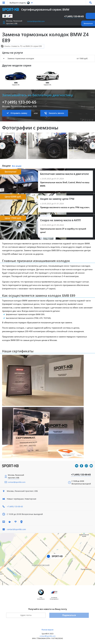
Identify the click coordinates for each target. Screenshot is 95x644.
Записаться (88, 23)
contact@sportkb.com (36, 21)
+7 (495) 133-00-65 (74, 16)
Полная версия (47, 630)
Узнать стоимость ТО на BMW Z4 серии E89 (23, 46)
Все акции (17, 166)
